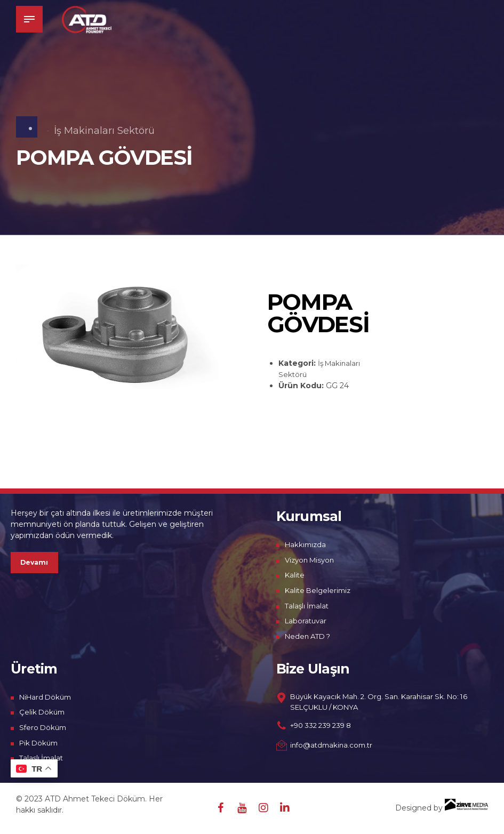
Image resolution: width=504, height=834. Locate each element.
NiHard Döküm (47, 697)
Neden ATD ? (310, 636)
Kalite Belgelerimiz (320, 590)
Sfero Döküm (44, 727)
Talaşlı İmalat (308, 606)
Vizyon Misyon (312, 560)
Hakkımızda (307, 544)
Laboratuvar (307, 621)
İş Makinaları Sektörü (104, 131)
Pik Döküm (40, 743)
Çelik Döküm (43, 712)
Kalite (295, 575)
